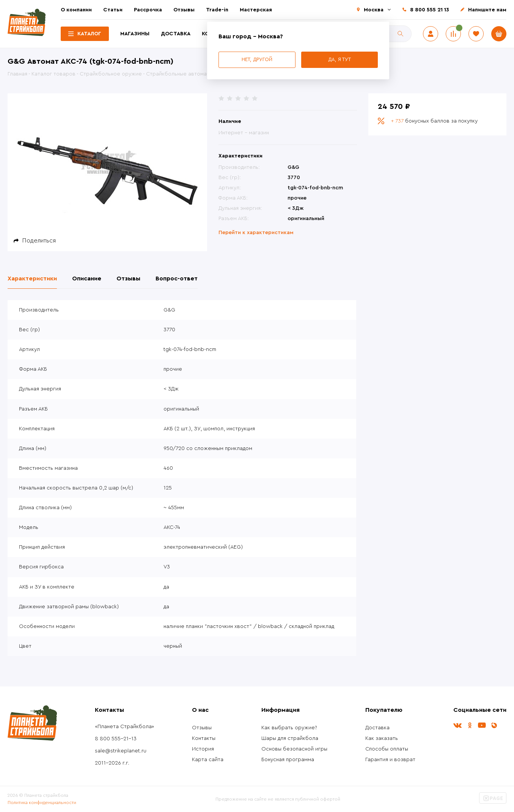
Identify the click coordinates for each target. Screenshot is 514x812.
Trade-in (217, 10)
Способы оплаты (387, 749)
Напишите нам (487, 10)
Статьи (113, 10)
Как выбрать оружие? (289, 728)
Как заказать (382, 738)
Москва (374, 10)
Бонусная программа (288, 760)
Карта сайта (208, 760)
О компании (76, 10)
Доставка (176, 34)
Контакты (204, 738)
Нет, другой (257, 59)
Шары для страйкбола (290, 738)
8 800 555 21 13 (430, 10)
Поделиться (39, 241)
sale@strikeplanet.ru (121, 751)
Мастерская (256, 10)
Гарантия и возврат (390, 760)
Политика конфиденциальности (42, 803)
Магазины (135, 34)
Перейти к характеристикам (256, 233)
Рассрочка (148, 10)
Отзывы (184, 10)
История (203, 749)
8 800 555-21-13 (116, 739)
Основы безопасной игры (294, 749)
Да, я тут (340, 59)
